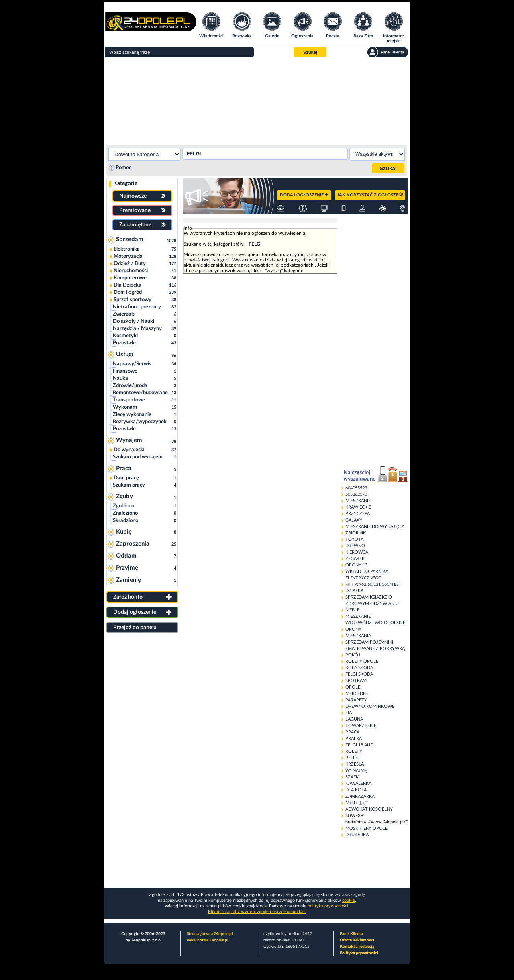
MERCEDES (357, 694)
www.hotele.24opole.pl (207, 940)
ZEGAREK (355, 559)
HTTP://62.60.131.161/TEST (373, 584)
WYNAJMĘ (356, 771)
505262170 (356, 494)
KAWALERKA (358, 783)
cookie (349, 900)
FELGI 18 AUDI (360, 745)
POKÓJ (353, 655)
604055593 (356, 488)
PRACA (352, 732)
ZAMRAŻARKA (360, 796)
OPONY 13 (356, 565)
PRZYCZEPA (358, 514)
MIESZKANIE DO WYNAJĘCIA (375, 527)
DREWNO (355, 546)
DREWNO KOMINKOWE (370, 706)
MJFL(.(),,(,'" (357, 803)
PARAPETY (356, 700)
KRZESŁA (355, 764)
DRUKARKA (357, 835)
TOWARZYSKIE (361, 726)
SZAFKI (353, 777)
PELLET (353, 758)
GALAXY (354, 520)
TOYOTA (354, 539)
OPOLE (353, 687)
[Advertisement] (257, 100)
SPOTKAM (356, 681)
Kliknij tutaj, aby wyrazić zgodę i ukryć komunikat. (257, 912)
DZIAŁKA (354, 591)
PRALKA (354, 739)
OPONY (353, 629)
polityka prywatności (328, 906)
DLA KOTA (356, 790)
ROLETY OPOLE (362, 661)
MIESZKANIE (358, 501)
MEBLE (352, 610)
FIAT (350, 713)
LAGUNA (354, 719)
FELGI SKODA (359, 674)
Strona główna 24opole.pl (210, 934)
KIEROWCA (357, 552)
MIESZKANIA (358, 636)
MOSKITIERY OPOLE (366, 828)
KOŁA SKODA (359, 668)
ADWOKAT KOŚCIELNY (369, 809)
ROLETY (354, 751)
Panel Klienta (351, 934)
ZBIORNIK (356, 533)
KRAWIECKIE (358, 507)
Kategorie (125, 183)
